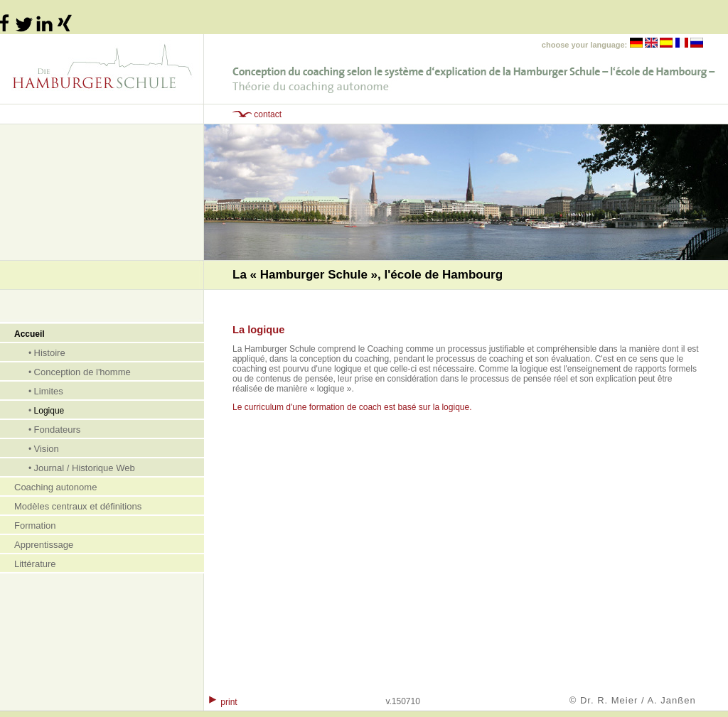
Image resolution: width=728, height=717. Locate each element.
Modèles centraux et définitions (78, 506)
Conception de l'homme (82, 372)
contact (268, 114)
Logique (49, 411)
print (229, 702)
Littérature (35, 564)
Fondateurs (58, 430)
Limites (49, 391)
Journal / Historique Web (85, 468)
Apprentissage (44, 545)
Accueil (30, 334)
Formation (35, 525)
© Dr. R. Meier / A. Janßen (633, 700)
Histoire (50, 353)
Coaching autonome (55, 487)
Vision (47, 449)
